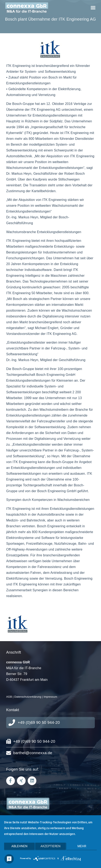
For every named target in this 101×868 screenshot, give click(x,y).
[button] (93, 8)
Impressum (50, 697)
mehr (82, 846)
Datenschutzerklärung (28, 697)
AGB (9, 697)
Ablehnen (19, 846)
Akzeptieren (50, 846)
